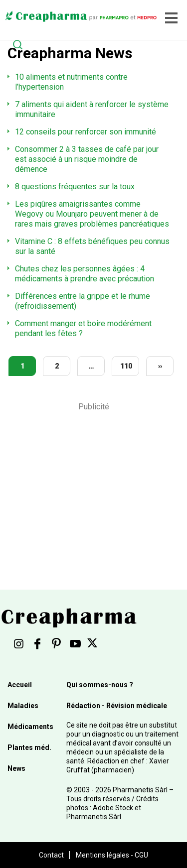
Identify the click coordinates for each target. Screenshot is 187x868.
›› (160, 366)
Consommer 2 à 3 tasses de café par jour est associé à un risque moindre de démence (87, 159)
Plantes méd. (29, 747)
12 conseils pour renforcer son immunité (86, 132)
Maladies (23, 706)
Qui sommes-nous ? (100, 685)
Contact (51, 855)
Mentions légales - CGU (112, 855)
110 (126, 366)
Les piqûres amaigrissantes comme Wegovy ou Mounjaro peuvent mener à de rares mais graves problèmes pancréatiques (92, 214)
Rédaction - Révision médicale (117, 706)
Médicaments (30, 727)
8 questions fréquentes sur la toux (75, 186)
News (16, 768)
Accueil (20, 685)
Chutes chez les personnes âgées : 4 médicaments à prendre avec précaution (85, 274)
